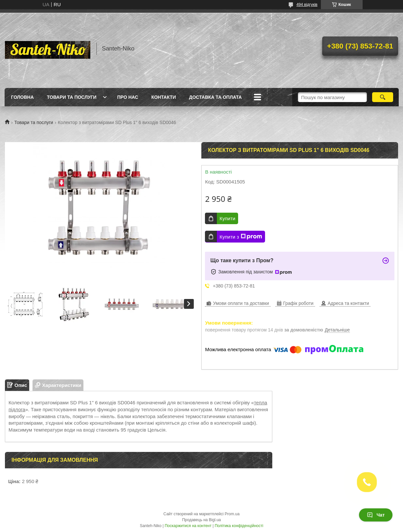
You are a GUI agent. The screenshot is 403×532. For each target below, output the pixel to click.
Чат (376, 515)
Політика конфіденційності (239, 526)
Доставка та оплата (216, 97)
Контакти (164, 97)
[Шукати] (383, 97)
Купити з (241, 237)
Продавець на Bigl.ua (201, 520)
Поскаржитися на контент (188, 526)
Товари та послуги (72, 97)
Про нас (128, 97)
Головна (22, 97)
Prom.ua (232, 514)
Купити (227, 218)
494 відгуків (307, 5)
